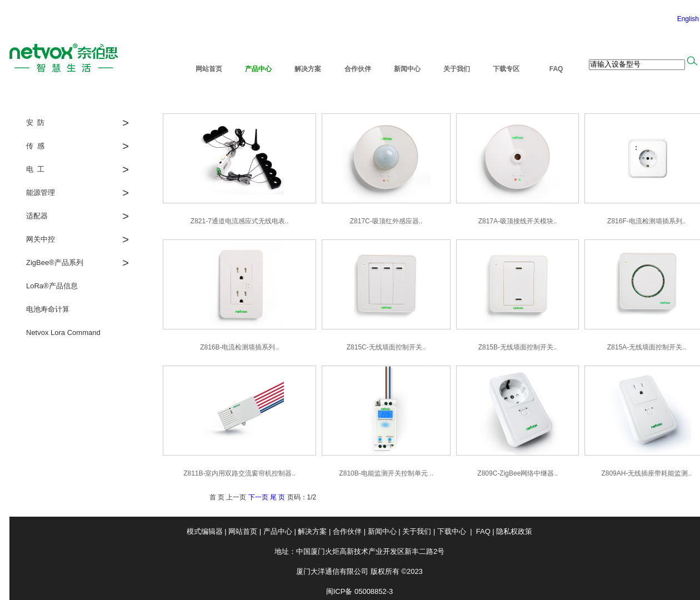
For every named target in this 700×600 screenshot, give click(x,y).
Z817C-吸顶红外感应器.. (386, 221)
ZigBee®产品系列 (55, 262)
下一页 (258, 497)
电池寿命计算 (48, 309)
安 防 (35, 122)
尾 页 (277, 497)
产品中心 (258, 69)
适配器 (37, 216)
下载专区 (506, 69)
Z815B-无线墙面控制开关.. (518, 347)
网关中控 (41, 239)
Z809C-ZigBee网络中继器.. (517, 473)
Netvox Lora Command (63, 332)
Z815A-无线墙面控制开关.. (647, 347)
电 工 (35, 169)
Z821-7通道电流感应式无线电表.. (240, 221)
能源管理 (41, 192)
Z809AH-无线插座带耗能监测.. (646, 473)
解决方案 (308, 69)
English (688, 19)
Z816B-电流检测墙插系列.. (239, 347)
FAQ (556, 69)
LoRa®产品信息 (52, 286)
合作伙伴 (358, 69)
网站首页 (209, 69)
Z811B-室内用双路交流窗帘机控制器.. (239, 473)
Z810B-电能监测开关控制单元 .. (386, 473)
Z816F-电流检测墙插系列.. (646, 221)
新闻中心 (407, 69)
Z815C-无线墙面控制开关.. (386, 347)
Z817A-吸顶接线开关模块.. (518, 221)
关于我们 (457, 69)
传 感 (35, 146)
